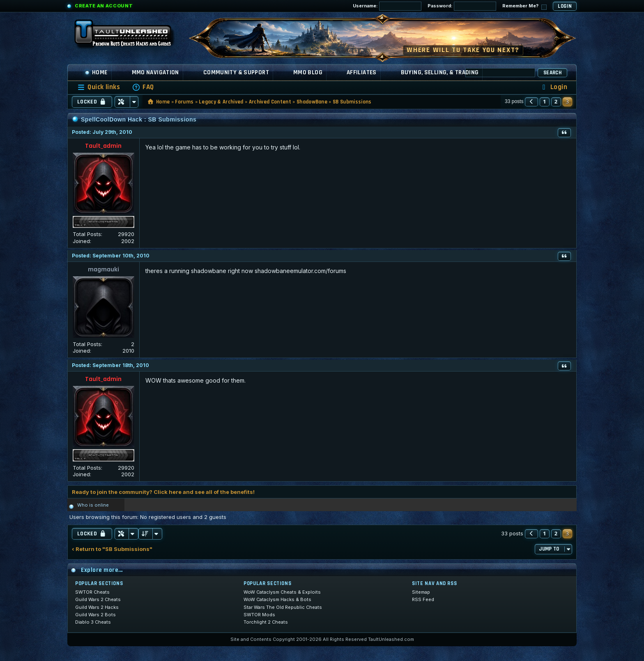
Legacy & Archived (221, 102)
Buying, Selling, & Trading (440, 72)
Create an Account (104, 6)
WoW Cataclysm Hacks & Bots (277, 599)
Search (552, 73)
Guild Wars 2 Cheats (98, 599)
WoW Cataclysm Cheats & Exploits (282, 592)
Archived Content (270, 102)
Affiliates (362, 72)
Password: (462, 6)
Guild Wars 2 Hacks (97, 607)
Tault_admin (103, 146)
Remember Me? (524, 6)
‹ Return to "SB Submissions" (112, 549)
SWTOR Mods (259, 615)
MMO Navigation (155, 72)
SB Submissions (352, 102)
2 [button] (556, 101)
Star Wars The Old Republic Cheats (283, 607)
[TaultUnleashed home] (129, 36)
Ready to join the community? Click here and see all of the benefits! (163, 492)
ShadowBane (312, 102)
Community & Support (236, 72)
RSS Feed (423, 599)
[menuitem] (143, 87)
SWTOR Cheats (92, 592)
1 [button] (545, 101)
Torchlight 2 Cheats (266, 622)
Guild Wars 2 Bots (95, 615)
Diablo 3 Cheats (93, 622)
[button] (531, 102)
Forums (184, 102)
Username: (387, 6)
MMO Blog (308, 72)
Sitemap (421, 592)
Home (96, 72)
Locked (92, 102)
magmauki (103, 270)
